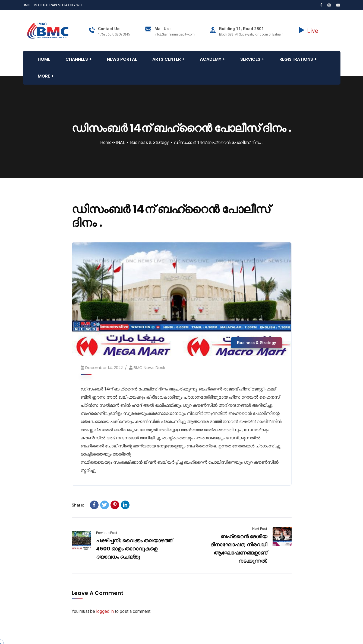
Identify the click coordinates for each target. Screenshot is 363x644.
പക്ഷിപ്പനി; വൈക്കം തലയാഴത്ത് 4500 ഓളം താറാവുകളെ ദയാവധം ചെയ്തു (134, 549)
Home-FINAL (113, 142)
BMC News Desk (149, 368)
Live (308, 31)
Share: (78, 505)
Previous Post (107, 533)
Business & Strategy (149, 142)
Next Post (260, 529)
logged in (105, 611)
